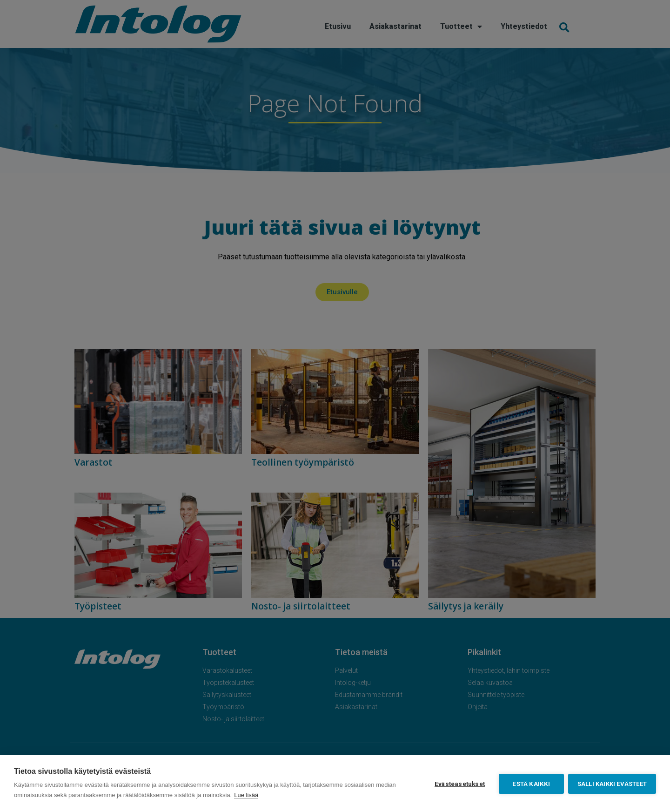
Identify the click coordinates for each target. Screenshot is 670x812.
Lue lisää (246, 795)
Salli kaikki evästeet (612, 784)
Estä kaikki (531, 784)
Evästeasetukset (459, 784)
